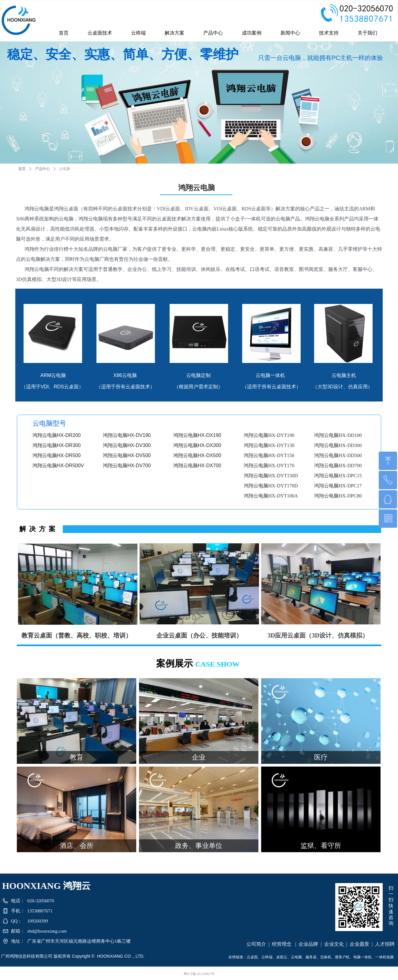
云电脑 (65, 169)
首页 (22, 169)
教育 (77, 757)
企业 (199, 757)
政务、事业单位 (199, 846)
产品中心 (43, 169)
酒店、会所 (77, 846)
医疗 (321, 757)
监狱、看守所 (321, 846)
